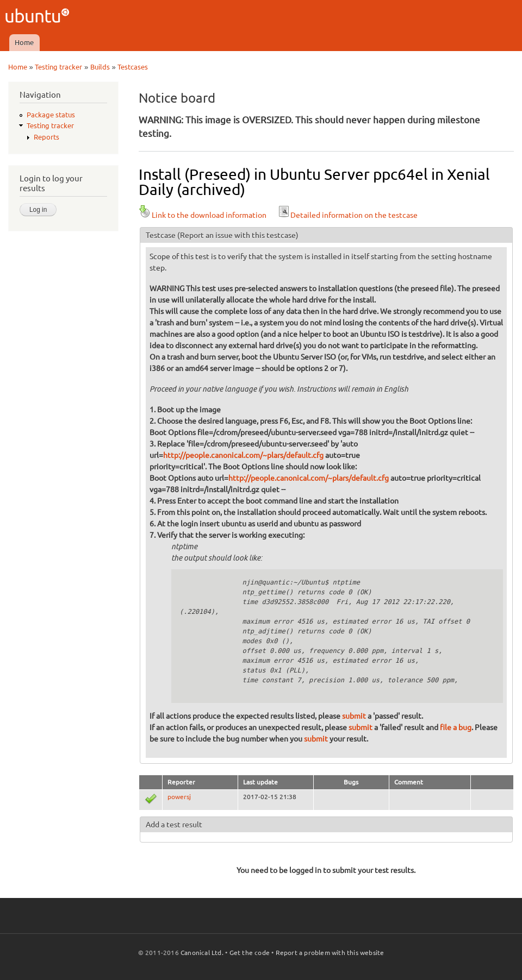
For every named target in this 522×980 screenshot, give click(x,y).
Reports (46, 137)
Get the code (250, 953)
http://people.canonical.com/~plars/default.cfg (243, 455)
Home (24, 42)
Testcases (133, 67)
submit (354, 716)
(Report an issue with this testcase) (238, 235)
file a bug (456, 727)
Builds (100, 67)
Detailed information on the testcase (347, 215)
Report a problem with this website (330, 953)
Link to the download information (203, 215)
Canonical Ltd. (202, 953)
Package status (51, 115)
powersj (179, 797)
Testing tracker (58, 67)
